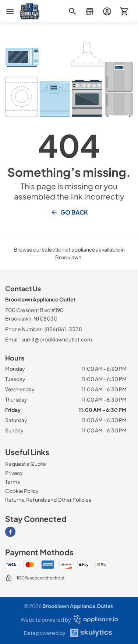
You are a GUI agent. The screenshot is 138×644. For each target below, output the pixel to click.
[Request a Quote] (26, 464)
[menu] (10, 11)
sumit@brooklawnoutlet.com (57, 339)
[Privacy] (14, 473)
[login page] (107, 11)
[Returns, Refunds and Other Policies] (48, 500)
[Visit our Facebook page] (10, 532)
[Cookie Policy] (22, 491)
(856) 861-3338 (63, 329)
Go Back (69, 212)
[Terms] (13, 482)
